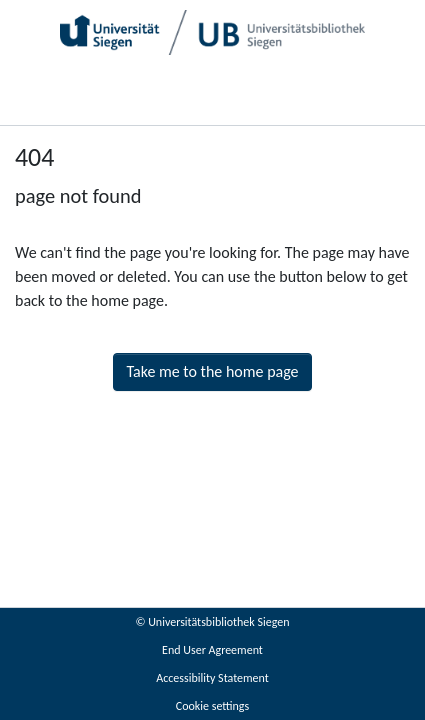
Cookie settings (212, 706)
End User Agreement (212, 650)
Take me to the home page (212, 371)
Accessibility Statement (212, 678)
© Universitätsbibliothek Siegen (212, 622)
